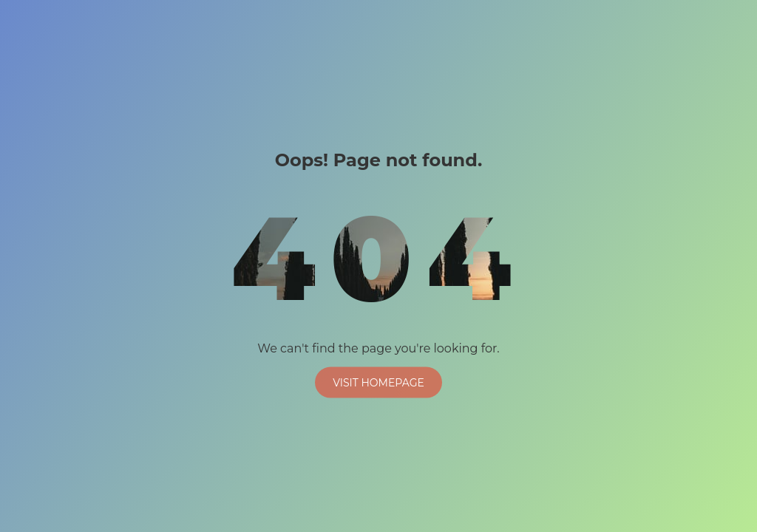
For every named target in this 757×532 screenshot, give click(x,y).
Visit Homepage (378, 382)
